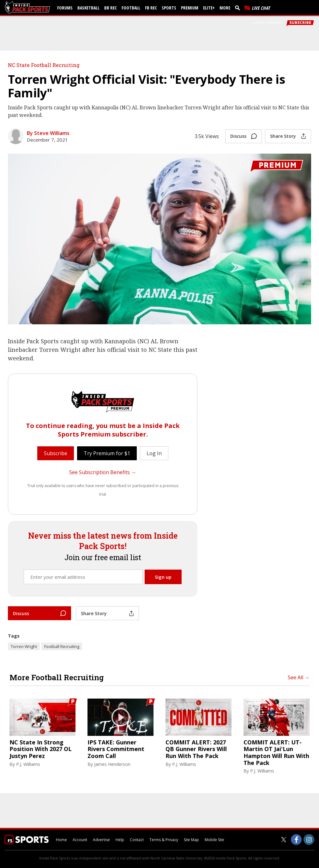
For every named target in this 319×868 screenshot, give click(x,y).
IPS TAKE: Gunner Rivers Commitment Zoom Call (116, 749)
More (225, 8)
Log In (259, 22)
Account (80, 840)
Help (120, 840)
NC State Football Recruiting (44, 65)
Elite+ (209, 8)
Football (131, 8)
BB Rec (111, 8)
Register (275, 22)
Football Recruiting (62, 646)
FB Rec (151, 8)
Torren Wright (24, 646)
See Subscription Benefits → (103, 472)
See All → (299, 677)
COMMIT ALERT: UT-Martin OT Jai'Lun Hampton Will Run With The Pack (276, 753)
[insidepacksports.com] (28, 7)
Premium (190, 8)
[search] (239, 8)
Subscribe (56, 453)
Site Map (191, 840)
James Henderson (112, 764)
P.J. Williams (28, 764)
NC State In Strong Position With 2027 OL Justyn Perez (41, 749)
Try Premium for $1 (107, 453)
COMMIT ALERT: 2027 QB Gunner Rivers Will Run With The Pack (196, 749)
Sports (169, 8)
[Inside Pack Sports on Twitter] (284, 840)
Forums (65, 8)
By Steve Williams (48, 133)
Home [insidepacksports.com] (61, 840)
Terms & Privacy (164, 840)
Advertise (101, 840)
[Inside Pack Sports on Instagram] (309, 840)
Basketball (88, 8)
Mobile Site (214, 840)
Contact (137, 840)
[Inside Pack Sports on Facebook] (296, 840)
